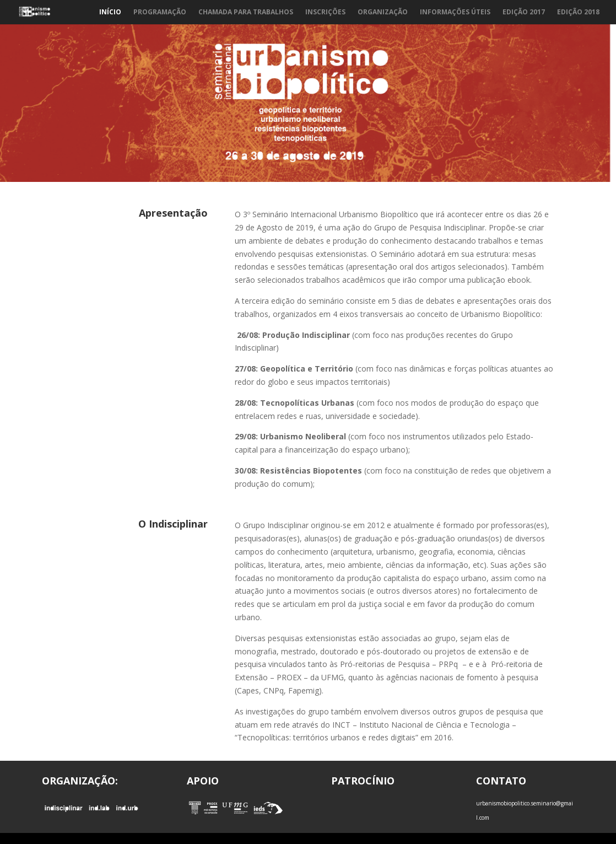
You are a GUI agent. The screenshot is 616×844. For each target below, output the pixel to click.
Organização (383, 12)
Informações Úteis (455, 12)
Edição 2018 (578, 12)
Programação (160, 12)
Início (110, 12)
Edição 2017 (524, 12)
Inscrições (325, 12)
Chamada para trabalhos (246, 12)
